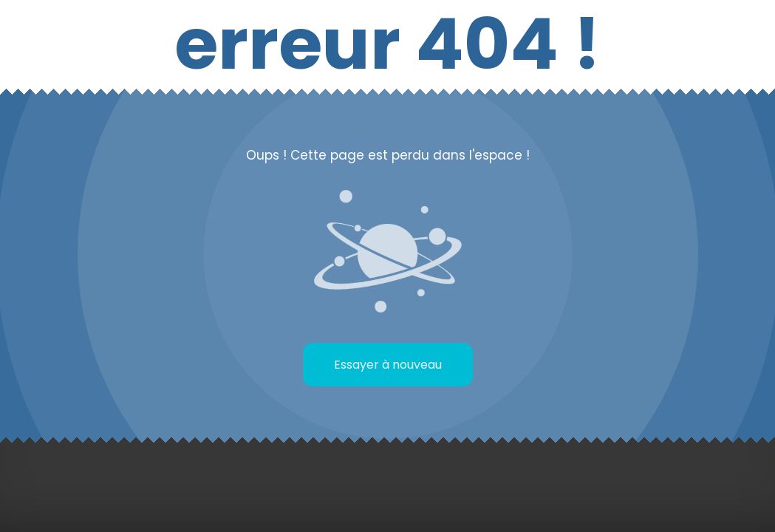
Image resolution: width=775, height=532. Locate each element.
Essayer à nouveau (388, 365)
